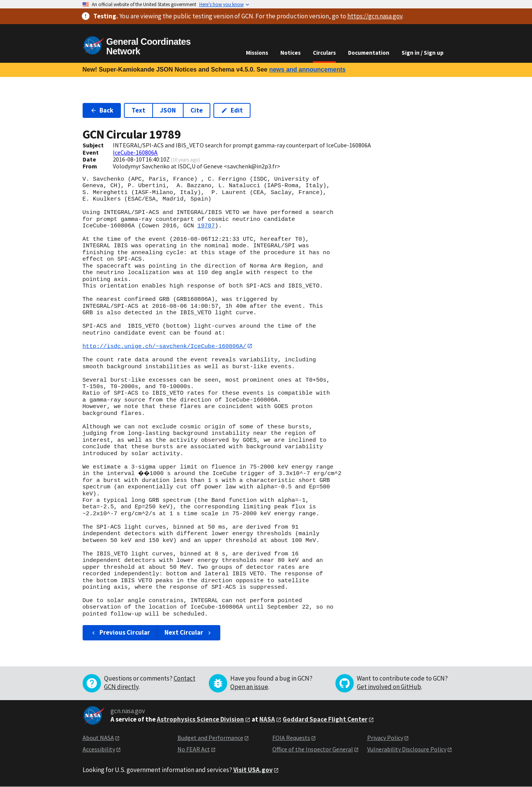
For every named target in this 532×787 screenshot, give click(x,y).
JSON (168, 110)
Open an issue (249, 687)
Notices (290, 53)
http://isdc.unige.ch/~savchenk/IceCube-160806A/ (164, 346)
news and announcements (307, 69)
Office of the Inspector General (313, 749)
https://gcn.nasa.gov (375, 16)
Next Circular (189, 633)
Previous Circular (120, 633)
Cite (197, 110)
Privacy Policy (385, 738)
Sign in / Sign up (423, 53)
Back (102, 110)
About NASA (98, 738)
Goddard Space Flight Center (325, 719)
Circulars (324, 53)
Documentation (369, 53)
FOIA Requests (291, 738)
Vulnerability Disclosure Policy (407, 749)
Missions (257, 53)
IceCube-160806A (135, 152)
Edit (232, 110)
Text (138, 110)
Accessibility (99, 749)
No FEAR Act (194, 749)
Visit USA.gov (253, 770)
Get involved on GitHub (389, 687)
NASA (267, 719)
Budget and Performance (210, 738)
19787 (206, 226)
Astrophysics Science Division (200, 719)
